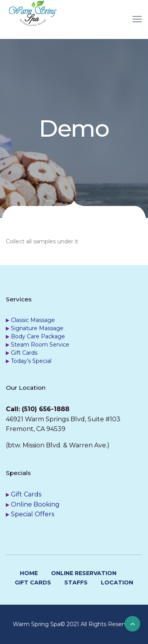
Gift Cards (24, 353)
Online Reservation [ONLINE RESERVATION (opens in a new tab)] (84, 573)
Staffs (76, 582)
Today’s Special (31, 361)
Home (29, 573)
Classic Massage (33, 320)
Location (117, 582)
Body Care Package (38, 336)
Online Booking (35, 504)
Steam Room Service (40, 345)
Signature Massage (37, 328)
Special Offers (33, 514)
